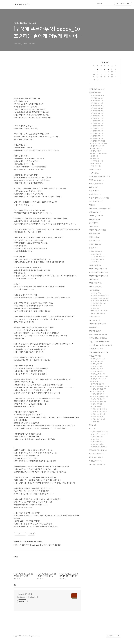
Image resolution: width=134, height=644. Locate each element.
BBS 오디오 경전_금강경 (98, 450)
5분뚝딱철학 (95, 233)
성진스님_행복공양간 (99, 389)
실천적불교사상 (97, 161)
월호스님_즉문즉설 (98, 399)
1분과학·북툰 (95, 219)
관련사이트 (110, 636)
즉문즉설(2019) (97, 123)
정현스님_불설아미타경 (99, 409)
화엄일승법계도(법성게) (99, 447)
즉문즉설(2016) (97, 116)
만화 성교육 (96, 254)
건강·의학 (94, 223)
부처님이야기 (96, 166)
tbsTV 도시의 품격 (98, 313)
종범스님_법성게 (97, 366)
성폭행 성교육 (96, 262)
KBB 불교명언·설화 (97, 454)
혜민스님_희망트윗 (98, 419)
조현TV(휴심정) (95, 331)
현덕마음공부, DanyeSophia (100, 209)
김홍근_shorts (96, 180)
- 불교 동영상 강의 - (22, 4)
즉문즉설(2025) (97, 138)
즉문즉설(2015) (97, 113)
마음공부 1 (95, 169)
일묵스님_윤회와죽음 (99, 401)
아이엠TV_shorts (96, 216)
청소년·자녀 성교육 (98, 257)
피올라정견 (94, 191)
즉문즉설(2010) (97, 101)
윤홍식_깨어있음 (97, 444)
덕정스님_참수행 (97, 371)
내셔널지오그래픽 (96, 349)
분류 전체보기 (97, 89)
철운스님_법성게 (97, 417)
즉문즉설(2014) (97, 111)
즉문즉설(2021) (97, 128)
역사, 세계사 (95, 241)
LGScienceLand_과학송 (99, 352)
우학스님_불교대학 (98, 394)
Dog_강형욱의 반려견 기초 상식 (100, 345)
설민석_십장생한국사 (99, 303)
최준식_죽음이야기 (96, 457)
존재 (92, 205)
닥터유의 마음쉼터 (97, 230)
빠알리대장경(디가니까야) (98, 276)
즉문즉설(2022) (97, 131)
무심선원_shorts (96, 184)
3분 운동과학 (94, 320)
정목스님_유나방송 (98, 406)
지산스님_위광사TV (99, 412)
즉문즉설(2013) (97, 108)
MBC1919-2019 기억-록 (100, 311)
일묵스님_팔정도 (97, 404)
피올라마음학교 (95, 194)
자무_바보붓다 (97, 361)
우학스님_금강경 (98, 391)
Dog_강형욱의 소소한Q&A (99, 342)
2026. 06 (105, 62)
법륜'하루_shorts (98, 146)
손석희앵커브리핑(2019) (100, 298)
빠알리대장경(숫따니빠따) (98, 272)
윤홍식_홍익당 (96, 439)
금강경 (95, 156)
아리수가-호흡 (95, 317)
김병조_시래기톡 (96, 283)
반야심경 (95, 158)
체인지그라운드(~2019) (98, 334)
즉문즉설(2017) (97, 118)
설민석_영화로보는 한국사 (100, 301)
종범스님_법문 (97, 364)
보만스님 (96, 381)
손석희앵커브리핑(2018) (100, 296)
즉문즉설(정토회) (97, 96)
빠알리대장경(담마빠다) (98, 269)
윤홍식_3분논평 (97, 437)
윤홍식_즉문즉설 (97, 442)
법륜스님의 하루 (99, 143)
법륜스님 (95, 93)
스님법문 (95, 356)
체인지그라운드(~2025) (98, 338)
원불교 (92, 425)
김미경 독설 (94, 279)
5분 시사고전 (96, 293)
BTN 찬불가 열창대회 (97, 464)
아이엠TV (95, 212)
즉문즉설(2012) (97, 106)
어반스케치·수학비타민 (97, 324)
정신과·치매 (94, 226)
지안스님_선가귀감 (98, 414)
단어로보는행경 (95, 287)
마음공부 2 (94, 173)
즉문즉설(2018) (97, 121)
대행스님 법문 (97, 369)
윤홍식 (93, 429)
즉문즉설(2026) (98, 141)
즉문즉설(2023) (97, 133)
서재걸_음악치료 (96, 461)
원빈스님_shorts (98, 359)
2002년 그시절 (97, 148)
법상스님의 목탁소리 (99, 379)
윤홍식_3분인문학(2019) (100, 434)
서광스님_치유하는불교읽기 (100, 386)
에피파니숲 (94, 237)
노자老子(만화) (95, 265)
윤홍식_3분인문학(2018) (100, 432)
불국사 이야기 (96, 163)
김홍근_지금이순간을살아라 (99, 176)
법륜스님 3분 (96, 151)
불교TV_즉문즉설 (98, 384)
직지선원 (93, 187)
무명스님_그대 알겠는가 (100, 376)
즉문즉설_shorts (99, 153)
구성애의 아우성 (96, 251)
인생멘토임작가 (95, 244)
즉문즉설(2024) (97, 136)
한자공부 (93, 248)
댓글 (15, 585)
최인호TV (96, 308)
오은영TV (94, 327)
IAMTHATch (96, 201)
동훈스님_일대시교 (98, 374)
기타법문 (95, 422)
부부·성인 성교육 (97, 259)
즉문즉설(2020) (97, 126)
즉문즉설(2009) (97, 98)
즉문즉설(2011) (97, 103)
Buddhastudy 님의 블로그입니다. (28, 597)
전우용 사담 (96, 306)
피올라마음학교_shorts (99, 198)
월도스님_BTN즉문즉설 (100, 396)
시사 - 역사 (94, 290)
